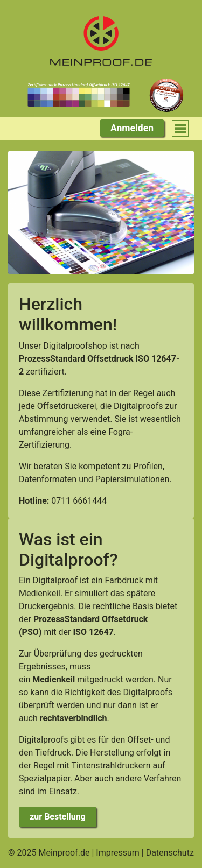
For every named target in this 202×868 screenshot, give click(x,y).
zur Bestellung (58, 817)
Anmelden (132, 128)
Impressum (118, 853)
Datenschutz (170, 853)
